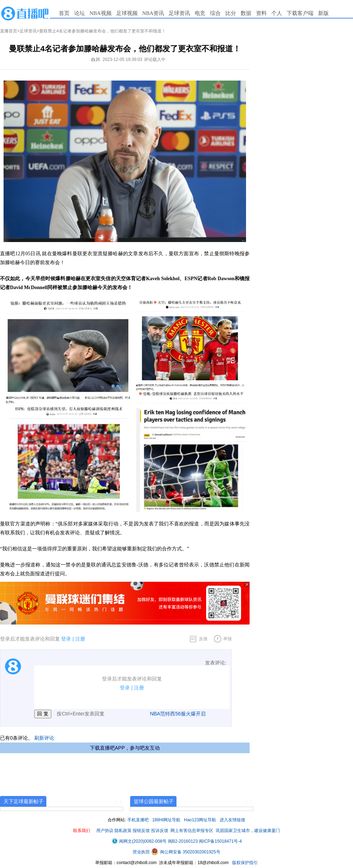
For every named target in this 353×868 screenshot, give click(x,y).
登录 (66, 639)
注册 (80, 639)
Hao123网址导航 (200, 820)
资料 (261, 13)
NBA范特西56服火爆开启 (178, 714)
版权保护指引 (244, 863)
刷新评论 (44, 738)
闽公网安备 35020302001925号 (186, 852)
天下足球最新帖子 (24, 801)
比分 (231, 13)
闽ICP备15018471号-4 (220, 841)
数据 (246, 13)
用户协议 (105, 831)
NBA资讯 (153, 13)
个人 (277, 13)
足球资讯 (179, 13)
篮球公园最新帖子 (154, 801)
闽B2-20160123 (183, 841)
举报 (227, 639)
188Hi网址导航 (166, 820)
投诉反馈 (160, 831)
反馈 (203, 639)
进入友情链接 (232, 820)
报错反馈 (141, 831)
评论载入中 (155, 60)
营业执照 (142, 852)
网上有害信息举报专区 (192, 831)
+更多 (117, 802)
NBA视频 (101, 13)
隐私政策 (123, 831)
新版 (323, 13)
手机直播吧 (138, 820)
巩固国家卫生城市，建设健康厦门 (248, 831)
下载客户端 (300, 13)
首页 (64, 13)
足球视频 (127, 13)
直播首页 (9, 31)
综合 (215, 13)
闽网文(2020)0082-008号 (139, 841)
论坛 (80, 13)
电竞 (200, 13)
